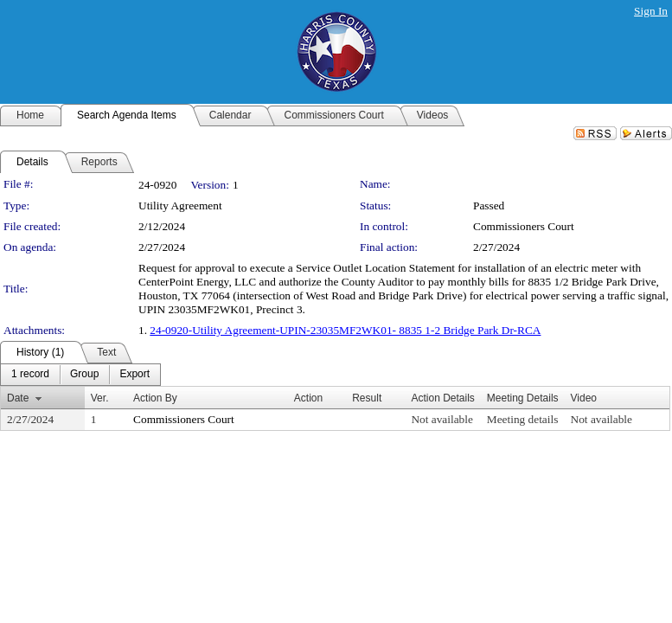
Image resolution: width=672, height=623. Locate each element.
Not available (442, 419)
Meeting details (523, 419)
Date (18, 398)
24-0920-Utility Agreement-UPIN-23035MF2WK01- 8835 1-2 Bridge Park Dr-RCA (345, 330)
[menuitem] (30, 375)
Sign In (651, 11)
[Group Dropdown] (84, 375)
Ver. (100, 398)
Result (367, 398)
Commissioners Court (524, 226)
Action (308, 398)
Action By (155, 398)
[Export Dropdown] (134, 375)
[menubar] (80, 375)
